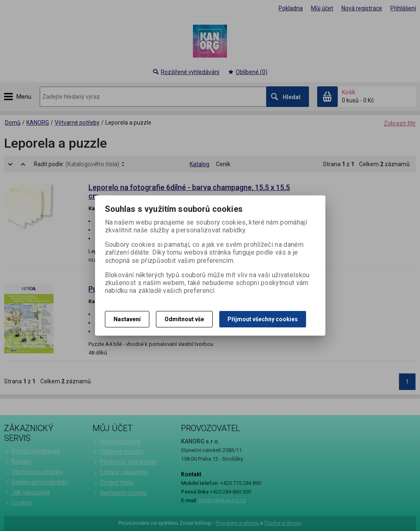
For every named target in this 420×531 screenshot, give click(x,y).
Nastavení (127, 319)
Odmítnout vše (184, 319)
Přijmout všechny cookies (263, 319)
